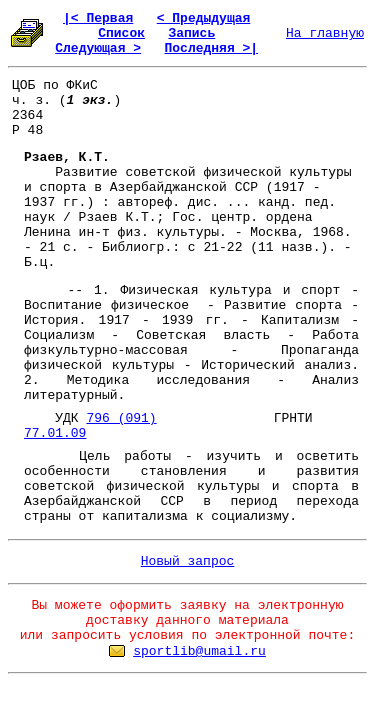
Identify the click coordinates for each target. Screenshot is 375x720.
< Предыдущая (204, 18)
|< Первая (98, 18)
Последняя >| (211, 48)
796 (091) (121, 418)
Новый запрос (188, 561)
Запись (191, 33)
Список (121, 33)
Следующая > (98, 48)
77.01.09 (55, 433)
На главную (325, 33)
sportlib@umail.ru (199, 651)
